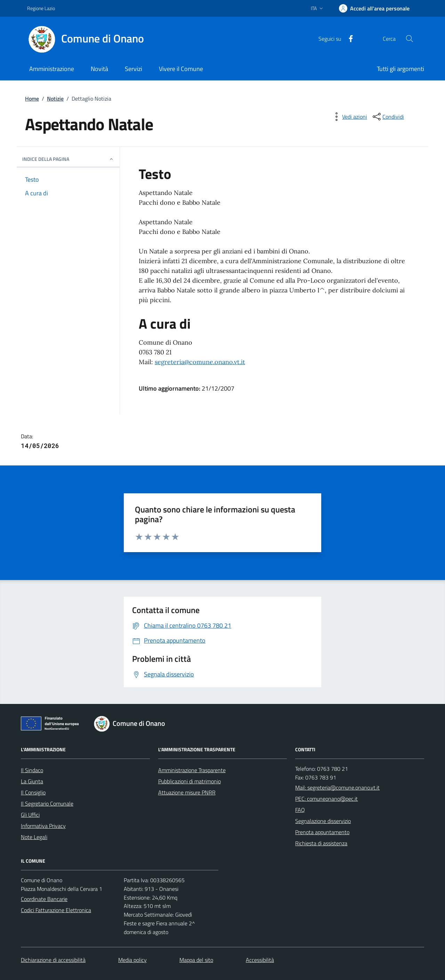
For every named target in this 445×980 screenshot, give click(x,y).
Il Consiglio (33, 792)
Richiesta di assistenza (321, 843)
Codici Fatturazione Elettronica (56, 910)
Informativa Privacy (43, 826)
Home (32, 99)
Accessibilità (260, 960)
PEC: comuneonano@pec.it (326, 799)
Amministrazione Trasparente (192, 770)
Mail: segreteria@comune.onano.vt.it (337, 787)
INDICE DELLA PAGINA (68, 159)
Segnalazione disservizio (323, 821)
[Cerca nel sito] (410, 39)
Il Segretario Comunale (47, 803)
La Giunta (32, 781)
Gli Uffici (30, 815)
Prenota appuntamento (322, 832)
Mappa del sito (196, 960)
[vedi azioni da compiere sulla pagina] (349, 117)
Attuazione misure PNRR (187, 792)
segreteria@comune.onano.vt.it (200, 362)
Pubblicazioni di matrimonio (189, 781)
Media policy (132, 960)
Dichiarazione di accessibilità (53, 960)
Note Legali (34, 837)
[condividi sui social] (388, 117)
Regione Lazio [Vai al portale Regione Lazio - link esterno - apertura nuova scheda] (41, 8)
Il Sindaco (32, 770)
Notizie (55, 99)
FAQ (300, 810)
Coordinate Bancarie (44, 899)
